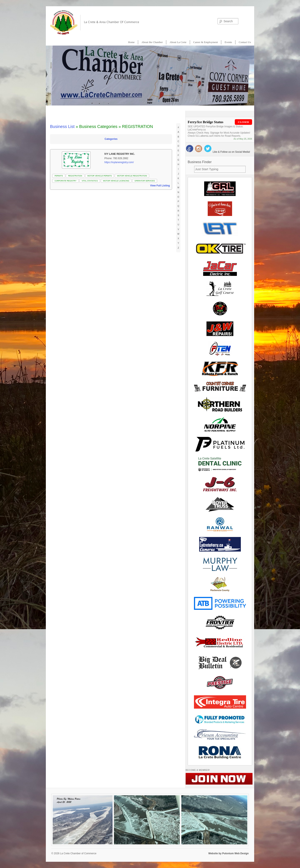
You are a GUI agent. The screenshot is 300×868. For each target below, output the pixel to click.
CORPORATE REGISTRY (66, 181)
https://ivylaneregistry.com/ (119, 162)
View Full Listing (160, 186)
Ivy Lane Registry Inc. (120, 154)
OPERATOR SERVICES (145, 181)
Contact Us (245, 42)
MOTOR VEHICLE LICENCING (116, 181)
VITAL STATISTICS (90, 181)
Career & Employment (205, 42)
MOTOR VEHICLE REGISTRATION (132, 176)
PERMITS (59, 176)
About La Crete (178, 42)
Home (131, 42)
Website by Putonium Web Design (229, 853)
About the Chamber (152, 42)
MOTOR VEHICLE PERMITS (100, 176)
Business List (62, 126)
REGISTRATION (75, 176)
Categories (111, 139)
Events (228, 42)
